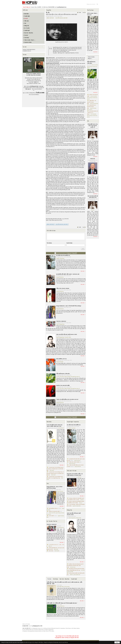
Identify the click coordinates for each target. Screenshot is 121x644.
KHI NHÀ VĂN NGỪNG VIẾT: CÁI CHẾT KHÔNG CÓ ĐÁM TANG (75, 475)
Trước (80, 12)
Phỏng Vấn (69, 510)
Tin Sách (49, 579)
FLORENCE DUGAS (27, 51)
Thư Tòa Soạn (90, 10)
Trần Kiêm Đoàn (73, 567)
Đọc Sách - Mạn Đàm (64, 579)
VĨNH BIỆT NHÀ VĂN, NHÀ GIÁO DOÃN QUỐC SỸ (93, 126)
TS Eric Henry (67, 587)
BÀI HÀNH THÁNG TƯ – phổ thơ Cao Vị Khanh (93, 113)
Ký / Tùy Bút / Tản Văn (52, 521)
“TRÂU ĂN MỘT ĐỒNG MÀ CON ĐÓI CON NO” (67, 399)
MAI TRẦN (71, 572)
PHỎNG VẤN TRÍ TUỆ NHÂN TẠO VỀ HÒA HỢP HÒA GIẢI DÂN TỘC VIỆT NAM (75, 566)
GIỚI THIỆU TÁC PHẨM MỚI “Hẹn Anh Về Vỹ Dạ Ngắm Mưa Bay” (62, 603)
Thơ (48, 484)
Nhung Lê (81, 503)
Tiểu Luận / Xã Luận (72, 471)
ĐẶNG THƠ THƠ (50, 18)
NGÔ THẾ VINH (61, 428)
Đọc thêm (83, 271)
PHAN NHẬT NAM (77, 575)
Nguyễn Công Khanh (60, 258)
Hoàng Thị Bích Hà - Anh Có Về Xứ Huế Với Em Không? (69, 306)
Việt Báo (93, 210)
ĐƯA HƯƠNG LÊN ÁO (61, 359)
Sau (83, 12)
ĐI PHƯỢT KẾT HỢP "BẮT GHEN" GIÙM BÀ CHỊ (68, 274)
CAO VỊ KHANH (93, 114)
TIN (88, 121)
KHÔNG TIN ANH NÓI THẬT (63, 385)
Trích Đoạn (55, 579)
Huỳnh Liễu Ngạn (60, 362)
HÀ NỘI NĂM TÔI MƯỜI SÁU (63, 255)
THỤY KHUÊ (52, 470)
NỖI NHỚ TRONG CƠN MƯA (63, 374)
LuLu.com (41, 86)
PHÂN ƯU (93, 159)
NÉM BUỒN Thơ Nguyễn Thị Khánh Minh (91, 107)
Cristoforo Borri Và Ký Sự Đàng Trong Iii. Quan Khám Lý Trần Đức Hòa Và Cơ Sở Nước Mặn (55, 469)
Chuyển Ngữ (74, 579)
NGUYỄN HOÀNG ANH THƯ (61, 18)
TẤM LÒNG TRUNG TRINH (63, 288)
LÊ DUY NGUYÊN (60, 377)
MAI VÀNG (51, 551)
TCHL (93, 140)
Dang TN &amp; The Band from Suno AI (72, 377)
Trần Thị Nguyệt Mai (60, 324)
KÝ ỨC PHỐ (51, 516)
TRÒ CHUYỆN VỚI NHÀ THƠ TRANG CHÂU (67, 334)
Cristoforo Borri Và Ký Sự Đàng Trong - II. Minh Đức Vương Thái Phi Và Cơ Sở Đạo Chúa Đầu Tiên (55, 473)
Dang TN (91, 110)
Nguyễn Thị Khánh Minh (77, 506)
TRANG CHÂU (68, 337)
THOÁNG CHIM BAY (61, 321)
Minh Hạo (80, 477)
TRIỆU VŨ (50, 546)
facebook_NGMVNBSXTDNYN (29, 50)
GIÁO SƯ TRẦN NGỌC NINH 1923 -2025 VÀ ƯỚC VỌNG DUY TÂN (54, 426)
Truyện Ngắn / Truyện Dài (73, 422)
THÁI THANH (57, 551)
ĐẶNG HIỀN (56, 549)
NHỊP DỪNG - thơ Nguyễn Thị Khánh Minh (92, 102)
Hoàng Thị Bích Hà (60, 277)
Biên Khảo (49, 422)
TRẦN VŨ (72, 575)
